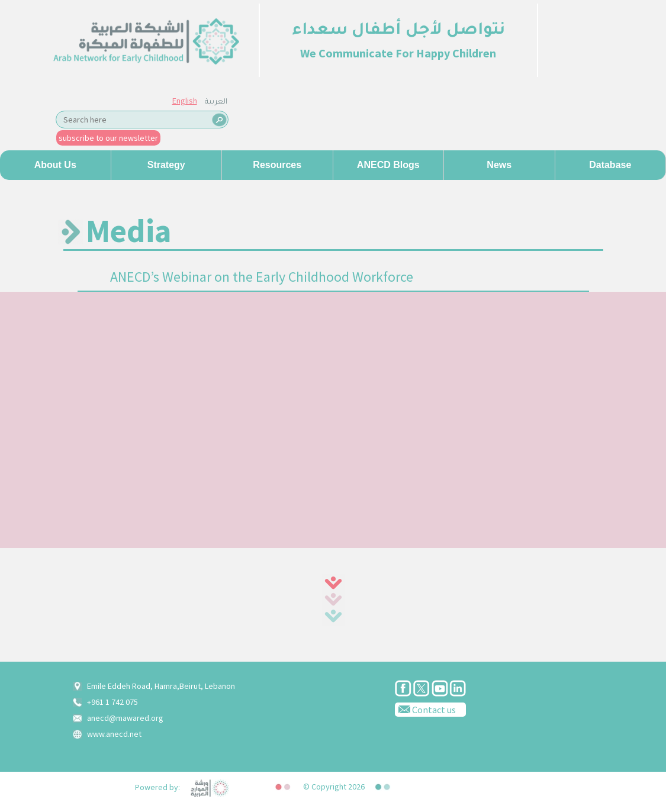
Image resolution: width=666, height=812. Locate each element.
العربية (216, 102)
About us (55, 165)
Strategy (166, 165)
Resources (277, 165)
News (499, 165)
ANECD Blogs (388, 165)
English (185, 101)
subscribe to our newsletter (108, 138)
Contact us (425, 709)
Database (610, 165)
